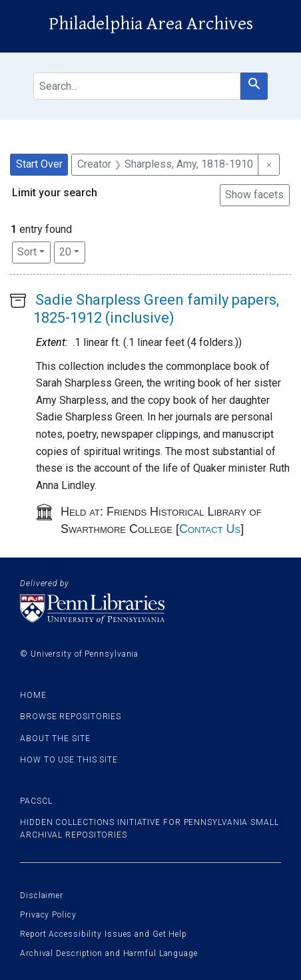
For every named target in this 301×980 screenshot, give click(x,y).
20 (72, 251)
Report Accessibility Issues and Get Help (104, 934)
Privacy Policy (48, 915)
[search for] (137, 86)
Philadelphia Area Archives (151, 24)
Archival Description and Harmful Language (109, 953)
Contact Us (210, 529)
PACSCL (36, 801)
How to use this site (69, 760)
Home (33, 695)
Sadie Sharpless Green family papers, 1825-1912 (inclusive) (156, 308)
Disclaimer (42, 896)
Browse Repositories (71, 717)
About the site (55, 738)
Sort (27, 252)
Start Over (39, 164)
